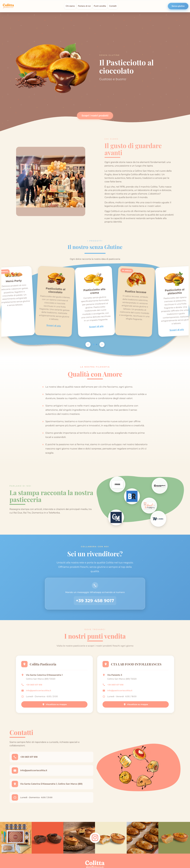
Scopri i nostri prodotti (95, 116)
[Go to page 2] (97, 344)
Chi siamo (70, 6)
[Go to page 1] (94, 344)
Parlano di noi (84, 6)
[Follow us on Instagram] (95, 838)
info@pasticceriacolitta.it (39, 690)
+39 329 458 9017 (95, 601)
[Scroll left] (88, 344)
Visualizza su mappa (54, 704)
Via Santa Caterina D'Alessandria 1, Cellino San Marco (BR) (51, 784)
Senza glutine (178, 6)
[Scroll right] (102, 344)
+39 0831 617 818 (34, 685)
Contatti (113, 6)
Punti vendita (100, 6)
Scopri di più (54, 326)
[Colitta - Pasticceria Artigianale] (8, 6)
